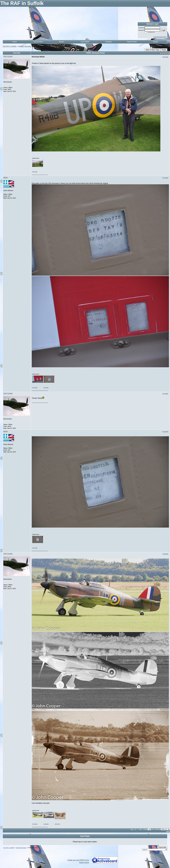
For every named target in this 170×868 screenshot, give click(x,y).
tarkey (6, 177)
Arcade (155, 42)
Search (61, 42)
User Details (85, 42)
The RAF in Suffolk (10, 46)
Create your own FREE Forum (78, 860)
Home (15, 42)
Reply (164, 50)
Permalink (165, 57)
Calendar (108, 42)
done (168, 831)
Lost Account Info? (160, 37)
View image (35, 172)
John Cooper (8, 56)
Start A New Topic (153, 50)
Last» (141, 829)
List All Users (38, 42)
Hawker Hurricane (25, 46)
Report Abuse (84, 862)
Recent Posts (132, 42)
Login (163, 30)
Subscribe (162, 847)
